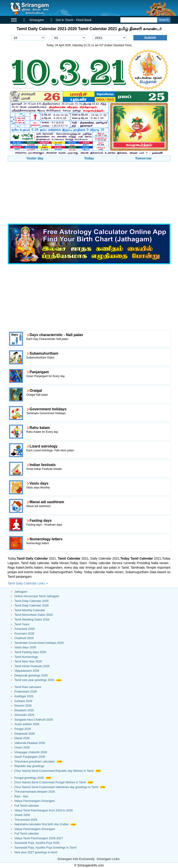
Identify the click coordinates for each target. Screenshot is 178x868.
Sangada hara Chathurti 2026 (34, 720)
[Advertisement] (89, 193)
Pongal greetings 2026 (29, 778)
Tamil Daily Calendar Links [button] (28, 583)
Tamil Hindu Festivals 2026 (32, 666)
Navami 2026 (23, 706)
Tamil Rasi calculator (28, 687)
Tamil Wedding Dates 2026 (32, 619)
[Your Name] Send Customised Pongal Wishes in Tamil (50, 782)
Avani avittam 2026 (27, 724)
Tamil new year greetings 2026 (34, 680)
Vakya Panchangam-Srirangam (35, 801)
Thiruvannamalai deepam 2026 (35, 792)
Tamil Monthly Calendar (30, 610)
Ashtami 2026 (24, 701)
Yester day (35, 158)
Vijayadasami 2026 (27, 671)
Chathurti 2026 (24, 638)
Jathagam (21, 592)
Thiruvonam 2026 (26, 820)
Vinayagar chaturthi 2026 (31, 752)
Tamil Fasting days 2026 (30, 652)
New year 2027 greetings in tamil (36, 852)
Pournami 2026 (24, 634)
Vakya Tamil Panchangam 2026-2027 (39, 838)
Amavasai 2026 (25, 629)
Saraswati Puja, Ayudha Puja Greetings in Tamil (45, 848)
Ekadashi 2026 (24, 710)
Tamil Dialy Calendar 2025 (32, 601)
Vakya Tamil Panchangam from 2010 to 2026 (44, 810)
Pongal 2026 (23, 729)
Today (89, 158)
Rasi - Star (21, 796)
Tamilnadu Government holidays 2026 (39, 643)
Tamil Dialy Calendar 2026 (32, 605)
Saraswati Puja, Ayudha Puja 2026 (37, 843)
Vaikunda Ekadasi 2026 (30, 743)
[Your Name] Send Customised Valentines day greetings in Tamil (56, 787)
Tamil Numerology (26, 657)
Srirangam (34, 20)
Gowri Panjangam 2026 (30, 757)
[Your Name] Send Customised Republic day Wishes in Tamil (54, 771)
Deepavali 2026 (25, 734)
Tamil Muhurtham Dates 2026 (34, 615)
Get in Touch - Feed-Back (71, 20)
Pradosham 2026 (26, 691)
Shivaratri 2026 (24, 715)
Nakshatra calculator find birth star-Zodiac (42, 824)
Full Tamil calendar (27, 806)
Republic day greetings (29, 766)
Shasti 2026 (22, 815)
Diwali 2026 (22, 738)
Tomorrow (143, 158)
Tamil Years (22, 624)
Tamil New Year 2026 (28, 661)
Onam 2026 (22, 747)
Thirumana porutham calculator (35, 761)
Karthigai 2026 (24, 696)
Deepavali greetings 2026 (31, 675)
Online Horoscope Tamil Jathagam (37, 596)
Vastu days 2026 (25, 647)
